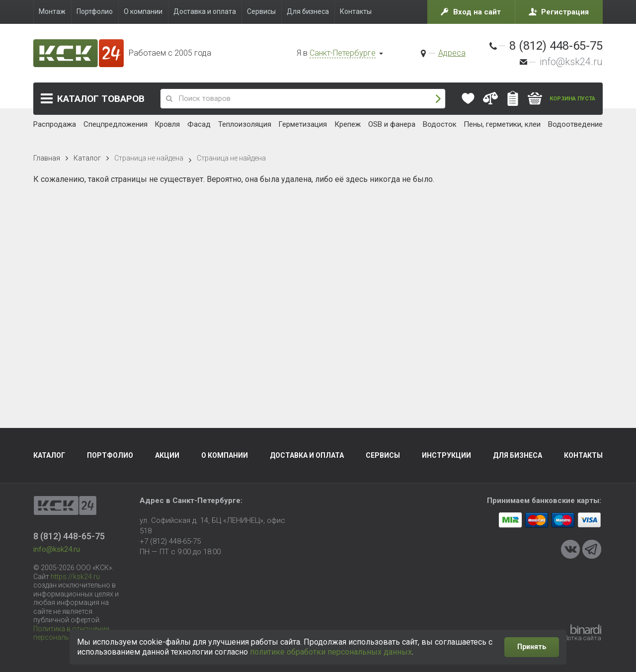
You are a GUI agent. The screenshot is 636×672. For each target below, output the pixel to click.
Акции (167, 455)
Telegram (592, 549)
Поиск (438, 99)
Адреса (452, 53)
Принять (532, 647)
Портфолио (110, 455)
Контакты (583, 455)
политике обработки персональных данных (331, 652)
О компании (225, 455)
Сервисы (383, 455)
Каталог (101, 99)
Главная (47, 158)
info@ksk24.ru (571, 62)
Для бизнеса (517, 455)
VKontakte (570, 549)
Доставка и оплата (307, 455)
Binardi (586, 629)
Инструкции (446, 455)
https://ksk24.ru (75, 577)
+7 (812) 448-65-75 (170, 541)
